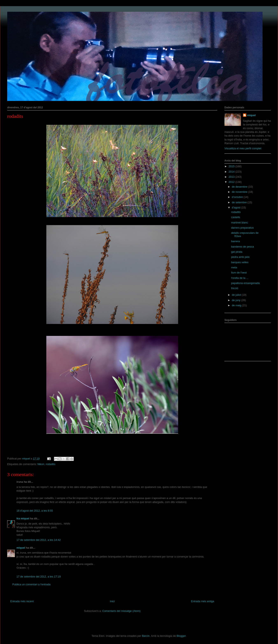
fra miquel (23, 518)
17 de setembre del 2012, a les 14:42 (39, 540)
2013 (232, 177)
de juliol (237, 295)
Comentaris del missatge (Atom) (121, 611)
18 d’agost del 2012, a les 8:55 (35, 511)
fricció (235, 288)
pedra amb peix (240, 257)
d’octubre (238, 197)
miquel (21, 548)
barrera (235, 241)
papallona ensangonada (245, 283)
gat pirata (237, 252)
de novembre (240, 192)
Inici (112, 601)
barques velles (240, 262)
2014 (232, 172)
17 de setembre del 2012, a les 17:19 (39, 577)
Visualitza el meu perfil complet (243, 148)
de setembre (240, 202)
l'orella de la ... (240, 278)
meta (234, 267)
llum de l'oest (239, 273)
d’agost (237, 207)
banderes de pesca (242, 247)
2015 (232, 166)
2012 (232, 182)
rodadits (15, 116)
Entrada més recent (22, 601)
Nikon (41, 464)
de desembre (240, 187)
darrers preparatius (242, 228)
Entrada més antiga (203, 601)
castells (235, 217)
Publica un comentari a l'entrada (31, 584)
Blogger (181, 636)
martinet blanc (239, 223)
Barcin (146, 636)
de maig (237, 305)
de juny (237, 300)
